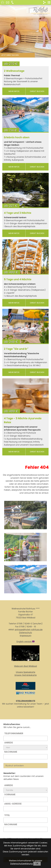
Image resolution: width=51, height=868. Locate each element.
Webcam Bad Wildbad (25, 666)
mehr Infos (14, 91)
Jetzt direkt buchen (10, 55)
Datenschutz (26, 633)
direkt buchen (37, 91)
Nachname (11, 752)
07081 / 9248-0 (24, 624)
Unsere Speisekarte (26, 672)
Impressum (26, 636)
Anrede (9, 743)
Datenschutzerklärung (22, 864)
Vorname (10, 795)
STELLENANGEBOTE (25, 701)
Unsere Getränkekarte (26, 675)
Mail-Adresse (13, 804)
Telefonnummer (14, 733)
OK (37, 864)
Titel (7, 815)
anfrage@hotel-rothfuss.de (29, 630)
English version (26, 642)
